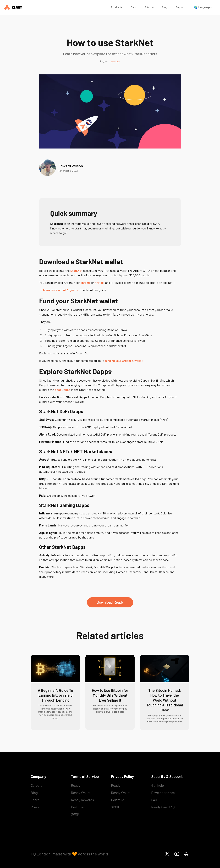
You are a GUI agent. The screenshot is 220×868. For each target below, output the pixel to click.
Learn (35, 800)
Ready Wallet (81, 793)
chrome (86, 283)
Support (181, 7)
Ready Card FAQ (163, 807)
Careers (37, 785)
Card (134, 7)
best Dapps (63, 390)
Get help (158, 785)
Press (35, 807)
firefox (99, 283)
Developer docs (163, 793)
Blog (165, 7)
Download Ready (110, 602)
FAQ (154, 800)
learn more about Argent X (61, 290)
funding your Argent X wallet (124, 361)
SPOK (75, 814)
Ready (76, 785)
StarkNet (76, 271)
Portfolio (78, 807)
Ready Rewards (82, 800)
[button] (117, 7)
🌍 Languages (203, 7)
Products (117, 7)
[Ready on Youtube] (177, 854)
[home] (54, 7)
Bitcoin (149, 7)
